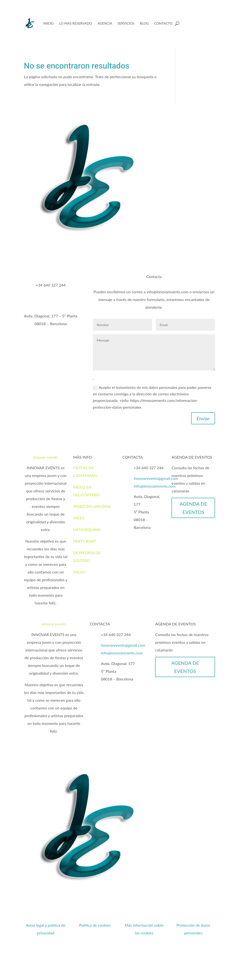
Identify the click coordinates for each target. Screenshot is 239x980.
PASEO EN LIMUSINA (92, 506)
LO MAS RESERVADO (76, 23)
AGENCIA (105, 23)
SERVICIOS (126, 23)
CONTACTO (163, 23)
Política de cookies (95, 925)
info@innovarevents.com (155, 486)
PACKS (79, 572)
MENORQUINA (87, 529)
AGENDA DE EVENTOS (193, 508)
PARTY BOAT (85, 541)
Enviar (203, 418)
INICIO (49, 23)
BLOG (144, 23)
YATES (79, 518)
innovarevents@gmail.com (156, 478)
